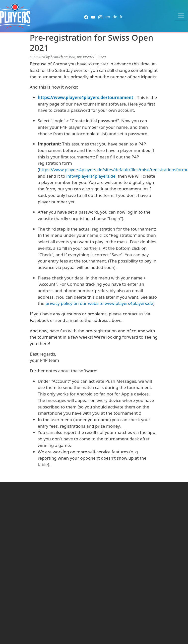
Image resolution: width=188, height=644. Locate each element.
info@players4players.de (91, 176)
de (115, 17)
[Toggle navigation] (181, 16)
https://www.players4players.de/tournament (86, 97)
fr (121, 17)
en (108, 17)
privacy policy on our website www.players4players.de (99, 303)
